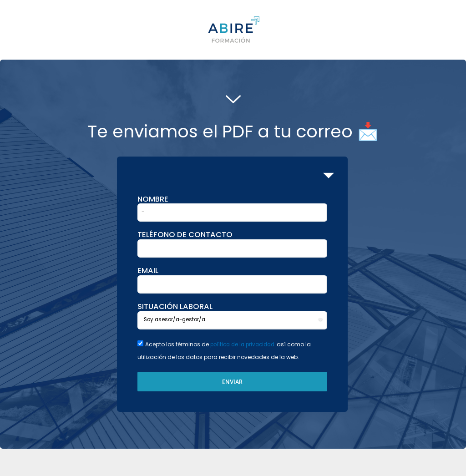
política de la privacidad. (246, 344)
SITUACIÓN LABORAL (175, 307)
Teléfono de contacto (185, 235)
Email (148, 271)
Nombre (153, 199)
